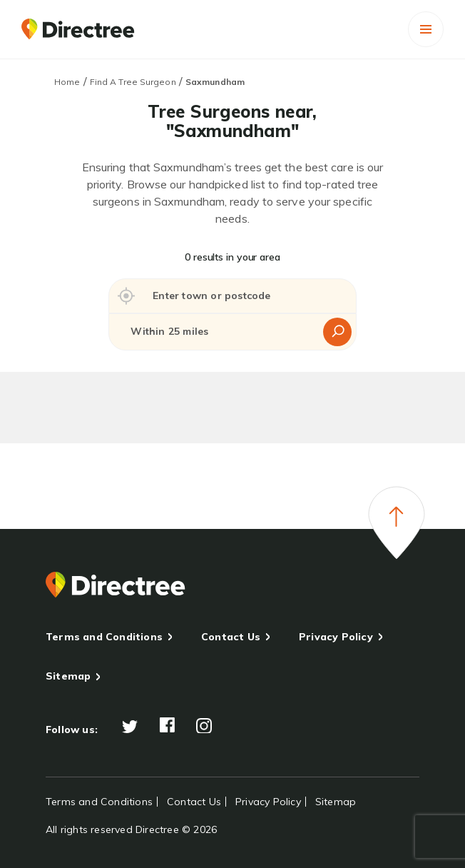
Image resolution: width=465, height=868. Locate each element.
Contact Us (231, 637)
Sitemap (68, 676)
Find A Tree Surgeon (133, 82)
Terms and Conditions (104, 637)
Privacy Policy (336, 637)
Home (67, 82)
